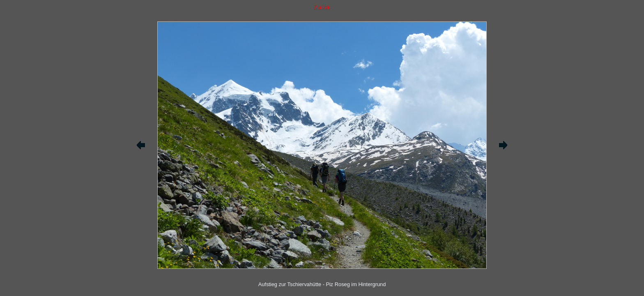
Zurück (322, 7)
